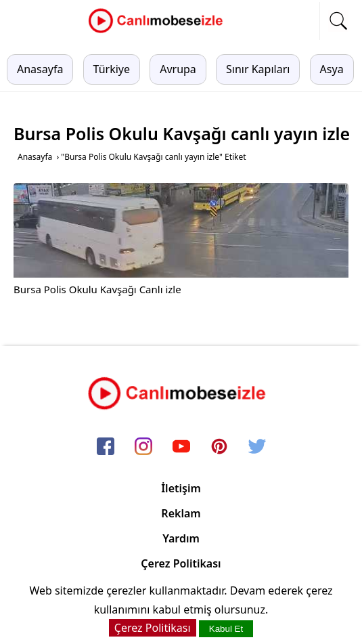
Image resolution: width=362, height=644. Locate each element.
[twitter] (257, 447)
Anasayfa (40, 69)
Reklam (181, 513)
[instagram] (143, 447)
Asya (332, 69)
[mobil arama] (338, 21)
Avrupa (178, 69)
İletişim (181, 488)
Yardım (181, 538)
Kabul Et (226, 629)
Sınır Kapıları (258, 69)
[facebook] (106, 447)
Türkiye (112, 69)
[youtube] (181, 447)
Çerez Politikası (181, 563)
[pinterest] (219, 447)
